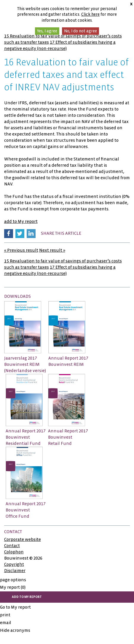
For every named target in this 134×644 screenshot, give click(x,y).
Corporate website (23, 539)
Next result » (52, 250)
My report (13, 587)
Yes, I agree (47, 31)
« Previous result (21, 250)
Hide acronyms (15, 630)
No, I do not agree (80, 31)
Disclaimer (15, 571)
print (5, 615)
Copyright (14, 564)
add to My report (21, 221)
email (6, 623)
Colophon (14, 552)
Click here (90, 14)
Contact (12, 546)
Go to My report (15, 607)
